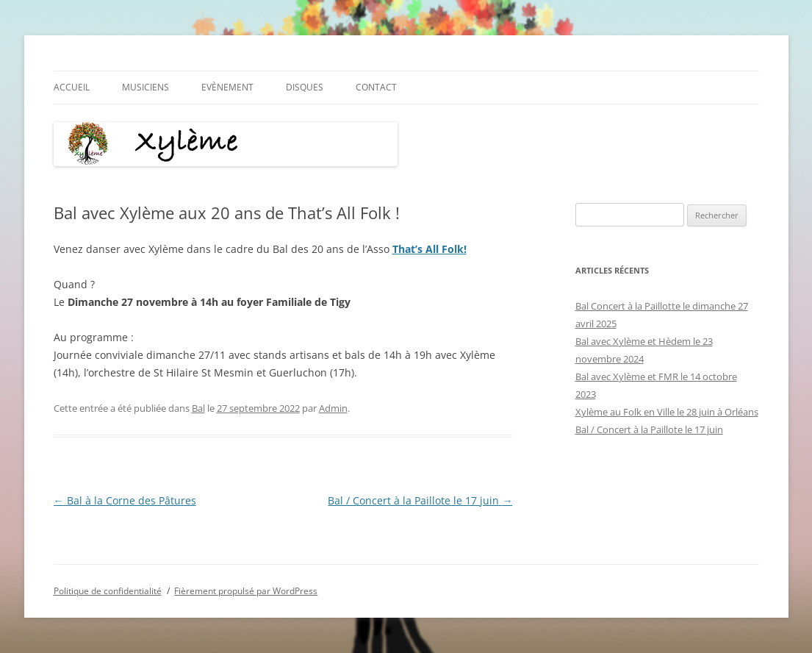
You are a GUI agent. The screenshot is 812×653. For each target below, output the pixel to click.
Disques (305, 87)
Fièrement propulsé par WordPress (246, 591)
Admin (333, 408)
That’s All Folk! (430, 249)
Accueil (72, 87)
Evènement (227, 87)
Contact (376, 87)
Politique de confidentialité (108, 591)
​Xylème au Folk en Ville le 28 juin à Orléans (667, 412)
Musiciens (145, 87)
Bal (198, 408)
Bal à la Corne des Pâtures (125, 500)
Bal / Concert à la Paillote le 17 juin (420, 500)
